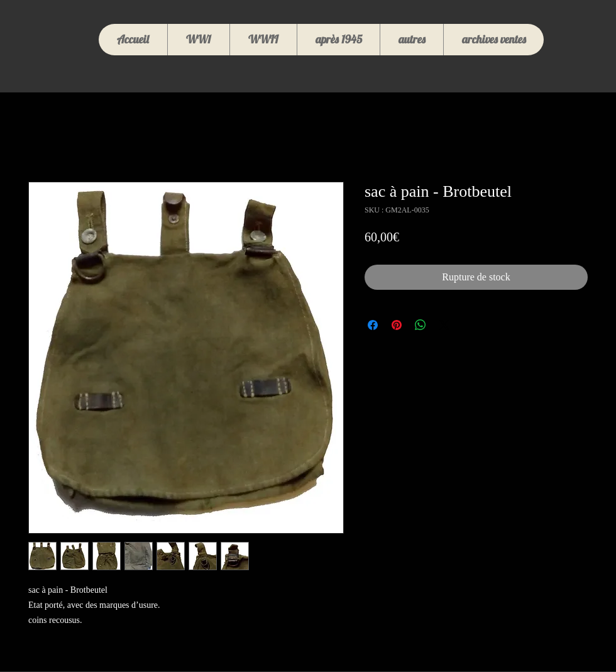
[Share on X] (444, 325)
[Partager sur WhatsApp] (421, 325)
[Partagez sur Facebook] (373, 325)
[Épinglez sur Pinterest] (397, 325)
